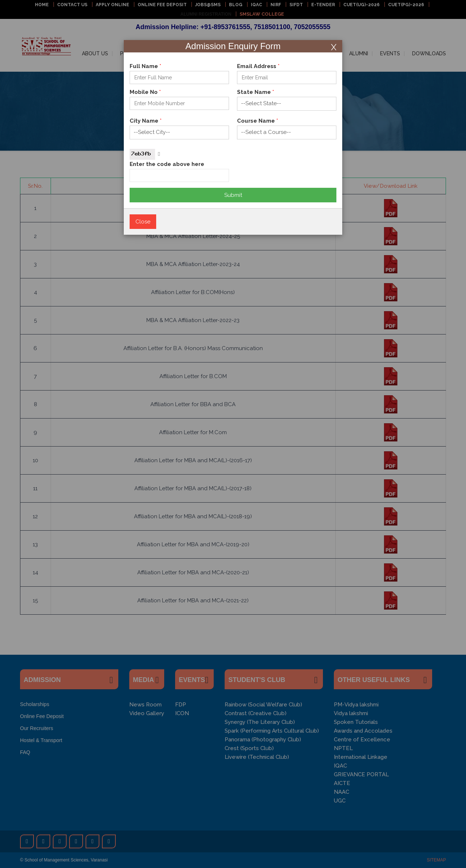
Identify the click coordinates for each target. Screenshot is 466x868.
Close (143, 222)
